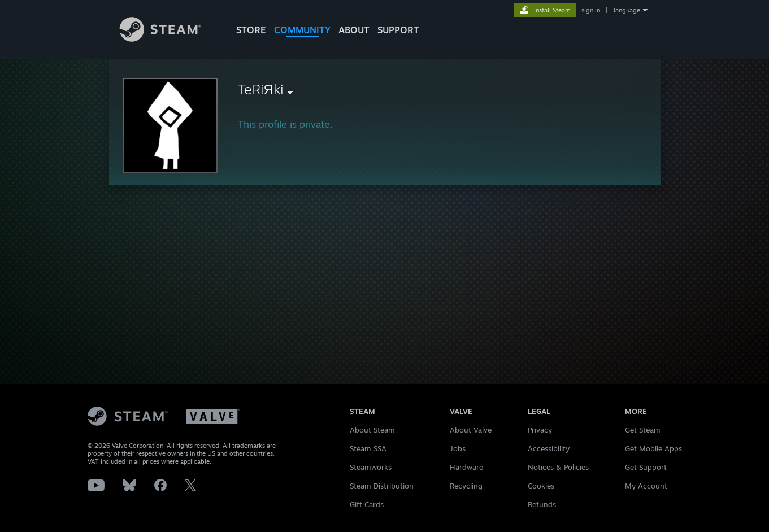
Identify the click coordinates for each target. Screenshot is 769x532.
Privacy (540, 430)
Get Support (646, 467)
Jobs (458, 448)
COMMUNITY (302, 30)
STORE (251, 30)
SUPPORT (398, 30)
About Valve (471, 430)
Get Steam (643, 430)
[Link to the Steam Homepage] (169, 39)
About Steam (372, 430)
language (627, 10)
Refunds (542, 504)
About (354, 30)
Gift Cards (367, 504)
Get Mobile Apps (653, 448)
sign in (591, 10)
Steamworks (371, 467)
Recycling (466, 486)
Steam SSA (368, 448)
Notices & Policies (558, 467)
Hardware (466, 467)
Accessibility (549, 448)
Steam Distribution (382, 486)
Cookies (541, 486)
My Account (646, 486)
